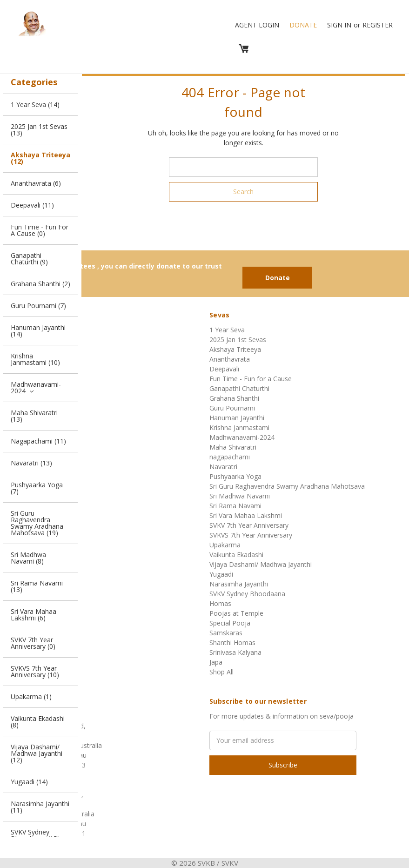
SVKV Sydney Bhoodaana (247, 594)
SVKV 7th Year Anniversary (249, 525)
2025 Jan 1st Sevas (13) (39, 130)
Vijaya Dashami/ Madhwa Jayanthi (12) (37, 753)
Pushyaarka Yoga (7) (37, 488)
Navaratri (223, 467)
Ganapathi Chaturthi (239, 388)
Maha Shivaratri (233, 447)
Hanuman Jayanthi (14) (38, 331)
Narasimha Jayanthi (239, 584)
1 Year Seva (227, 330)
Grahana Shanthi (234, 398)
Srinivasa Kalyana (235, 652)
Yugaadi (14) (29, 782)
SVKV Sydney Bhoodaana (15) (35, 835)
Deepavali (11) (32, 205)
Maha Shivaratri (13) (34, 416)
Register (378, 25)
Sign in (339, 25)
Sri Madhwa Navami (240, 496)
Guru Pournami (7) (38, 306)
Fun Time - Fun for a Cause (251, 379)
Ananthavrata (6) (36, 183)
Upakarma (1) (31, 696)
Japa (216, 662)
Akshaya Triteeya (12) (40, 158)
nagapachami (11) (38, 441)
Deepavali (224, 369)
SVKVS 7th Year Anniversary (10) (35, 671)
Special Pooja (230, 623)
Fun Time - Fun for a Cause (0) (40, 230)
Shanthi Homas (232, 643)
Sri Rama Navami (235, 506)
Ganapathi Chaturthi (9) (29, 259)
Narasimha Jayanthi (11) (40, 807)
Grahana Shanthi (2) (40, 284)
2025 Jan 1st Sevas (238, 340)
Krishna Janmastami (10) (35, 359)
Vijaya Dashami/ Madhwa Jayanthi (261, 564)
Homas (220, 603)
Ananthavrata (230, 359)
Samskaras (226, 633)
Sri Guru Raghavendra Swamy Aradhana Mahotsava (287, 486)
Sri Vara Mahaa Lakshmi (246, 515)
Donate (303, 25)
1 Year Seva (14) (35, 104)
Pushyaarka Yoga (235, 476)
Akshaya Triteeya (235, 349)
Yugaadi (221, 574)
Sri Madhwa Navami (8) (28, 558)
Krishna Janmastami (239, 427)
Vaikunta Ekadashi (236, 555)
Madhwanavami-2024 (36, 387)
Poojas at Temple (236, 613)
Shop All (221, 672)
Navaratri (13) (31, 463)
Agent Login (257, 25)
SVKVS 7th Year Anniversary (251, 535)
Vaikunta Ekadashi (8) (38, 722)
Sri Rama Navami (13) (37, 586)
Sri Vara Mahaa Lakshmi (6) (34, 615)
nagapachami (230, 457)
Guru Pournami (232, 408)
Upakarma (225, 545)
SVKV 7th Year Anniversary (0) (33, 643)
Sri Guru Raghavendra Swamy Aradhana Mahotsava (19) (37, 523)
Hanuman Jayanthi (237, 418)
